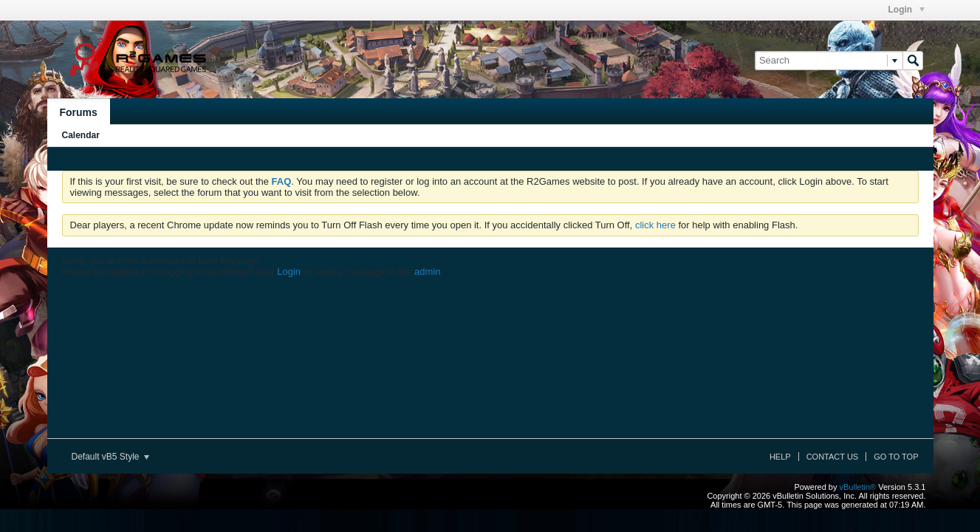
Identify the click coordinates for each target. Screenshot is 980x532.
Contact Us (833, 457)
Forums (79, 112)
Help (780, 457)
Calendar (81, 135)
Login (907, 10)
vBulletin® (858, 487)
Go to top (896, 457)
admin (427, 272)
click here (655, 225)
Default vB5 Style (110, 457)
